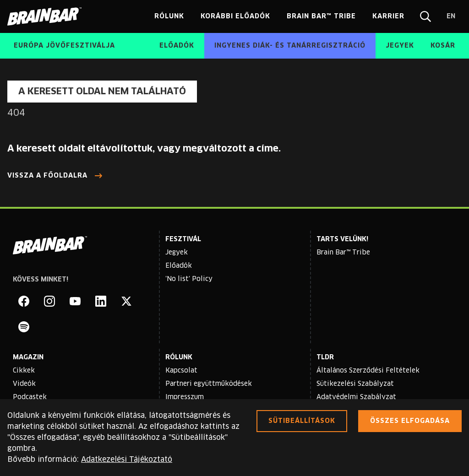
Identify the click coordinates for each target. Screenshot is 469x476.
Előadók (179, 266)
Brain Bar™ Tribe (343, 253)
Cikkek (24, 371)
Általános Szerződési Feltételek (368, 371)
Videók (24, 384)
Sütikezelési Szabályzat (355, 384)
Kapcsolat (181, 371)
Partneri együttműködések (209, 384)
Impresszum (185, 397)
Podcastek (30, 397)
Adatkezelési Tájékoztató (127, 460)
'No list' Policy (189, 279)
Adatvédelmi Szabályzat (356, 397)
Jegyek (177, 253)
